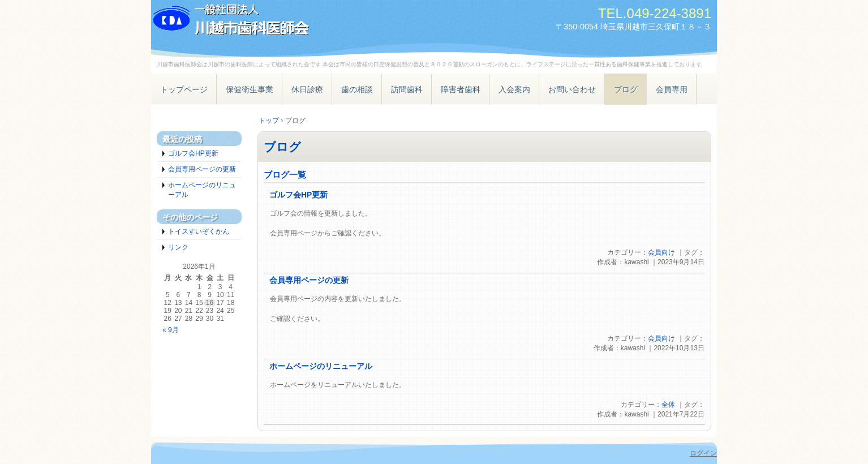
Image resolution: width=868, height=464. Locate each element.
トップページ (184, 89)
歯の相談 (357, 89)
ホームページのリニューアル (321, 366)
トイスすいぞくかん (199, 231)
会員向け (661, 252)
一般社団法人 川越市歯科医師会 (281, 21)
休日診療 (307, 89)
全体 (668, 405)
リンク (178, 247)
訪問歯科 (407, 89)
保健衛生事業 (250, 89)
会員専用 (672, 89)
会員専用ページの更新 (309, 280)
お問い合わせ (572, 89)
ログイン (703, 453)
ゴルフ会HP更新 (298, 195)
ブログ (626, 89)
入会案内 (514, 89)
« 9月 (171, 330)
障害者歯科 (461, 89)
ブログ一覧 (285, 175)
